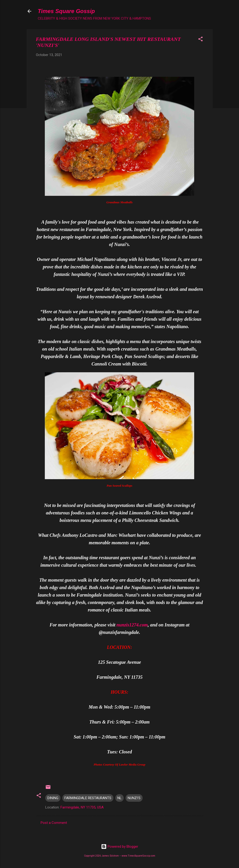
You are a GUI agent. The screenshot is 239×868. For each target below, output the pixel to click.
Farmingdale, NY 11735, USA (82, 807)
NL (119, 798)
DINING (53, 798)
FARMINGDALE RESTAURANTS (88, 798)
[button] (200, 40)
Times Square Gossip (66, 11)
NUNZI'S (134, 798)
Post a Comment (54, 823)
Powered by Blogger (120, 847)
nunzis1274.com (132, 625)
